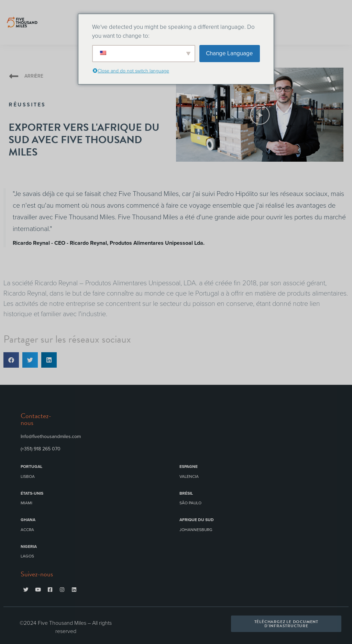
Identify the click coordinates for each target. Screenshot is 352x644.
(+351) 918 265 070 (41, 449)
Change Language (229, 53)
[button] (260, 115)
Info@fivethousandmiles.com (51, 436)
